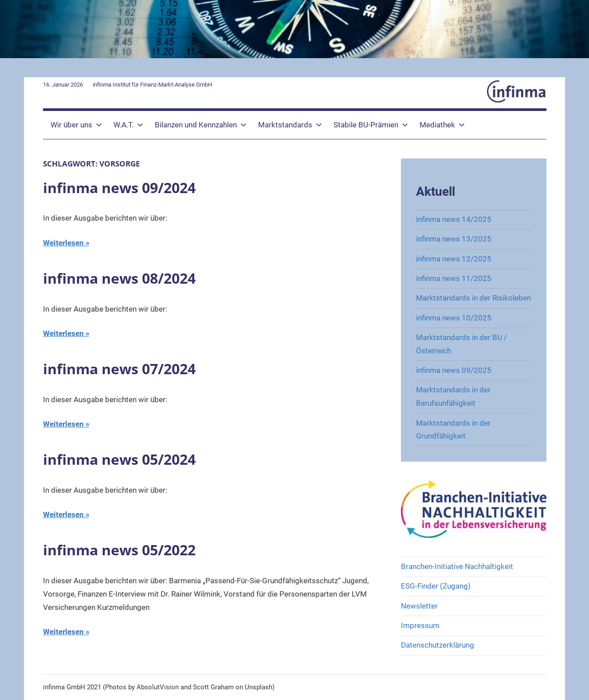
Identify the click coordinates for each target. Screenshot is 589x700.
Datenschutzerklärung (438, 645)
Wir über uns (76, 125)
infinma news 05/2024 (119, 459)
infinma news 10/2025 (454, 318)
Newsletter (419, 606)
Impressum (420, 625)
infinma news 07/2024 (119, 369)
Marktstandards (290, 125)
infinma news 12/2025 (454, 259)
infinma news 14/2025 (454, 219)
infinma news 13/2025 (454, 239)
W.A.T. (128, 125)
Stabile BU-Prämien (371, 125)
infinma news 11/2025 (454, 278)
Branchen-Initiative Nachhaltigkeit (457, 566)
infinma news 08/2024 (119, 278)
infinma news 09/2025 (454, 370)
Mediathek (442, 125)
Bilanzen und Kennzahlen (201, 125)
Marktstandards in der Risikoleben (473, 298)
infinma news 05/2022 (119, 550)
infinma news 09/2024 (119, 188)
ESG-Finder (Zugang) (436, 586)
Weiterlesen (63, 243)
